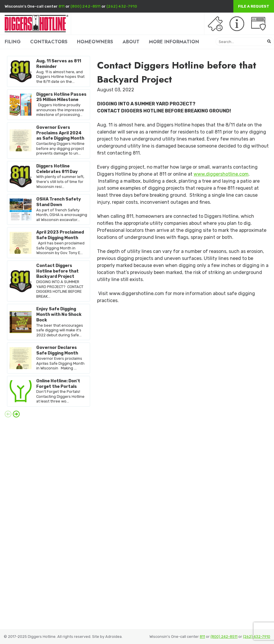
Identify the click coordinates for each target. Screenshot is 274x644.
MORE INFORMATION (174, 42)
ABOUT (131, 42)
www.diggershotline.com (221, 174)
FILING (13, 42)
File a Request (254, 6)
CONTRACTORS (49, 42)
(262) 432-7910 (122, 6)
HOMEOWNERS (95, 42)
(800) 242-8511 (86, 6)
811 (62, 6)
